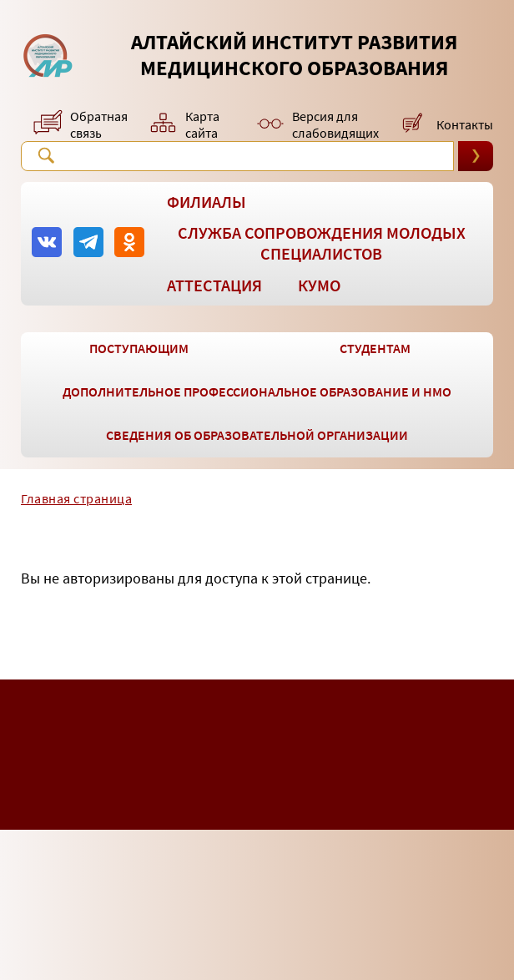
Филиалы (207, 202)
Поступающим (139, 348)
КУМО (319, 285)
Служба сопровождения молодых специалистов (322, 243)
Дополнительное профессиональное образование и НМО (257, 391)
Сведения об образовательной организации (257, 435)
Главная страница (76, 498)
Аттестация (214, 285)
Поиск (46, 155)
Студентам (375, 348)
